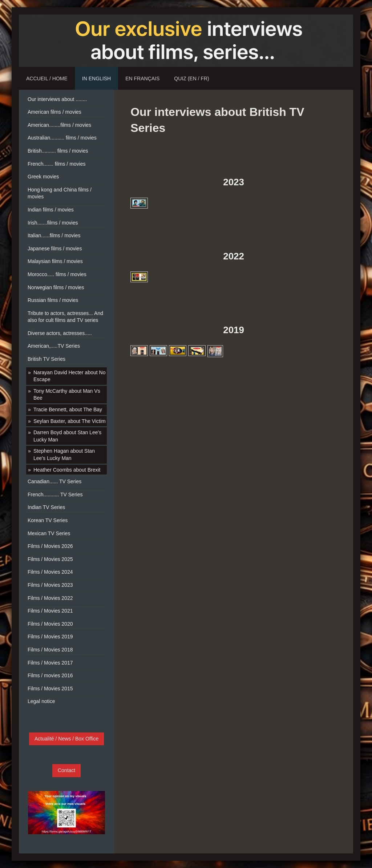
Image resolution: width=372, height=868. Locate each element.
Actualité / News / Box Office (66, 739)
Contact (66, 770)
